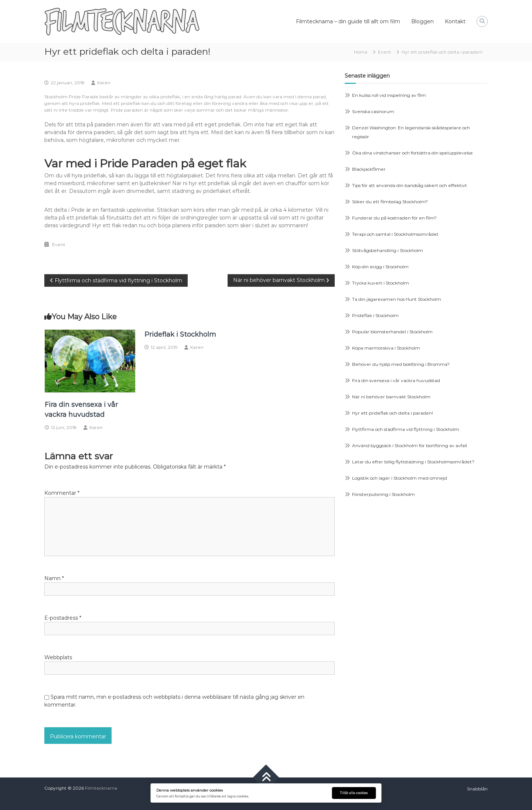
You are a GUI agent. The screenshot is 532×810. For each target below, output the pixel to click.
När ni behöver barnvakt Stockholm (391, 397)
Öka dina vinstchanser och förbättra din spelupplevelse (412, 153)
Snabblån (477, 789)
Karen (104, 83)
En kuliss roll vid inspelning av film (389, 95)
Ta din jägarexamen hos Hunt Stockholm (397, 299)
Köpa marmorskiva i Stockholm (386, 348)
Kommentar (62, 493)
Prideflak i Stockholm (180, 334)
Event (385, 52)
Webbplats (58, 657)
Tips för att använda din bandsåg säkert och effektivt (410, 185)
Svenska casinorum (373, 111)
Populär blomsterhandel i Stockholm (392, 332)
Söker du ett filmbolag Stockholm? (390, 202)
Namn (54, 578)
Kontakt (455, 21)
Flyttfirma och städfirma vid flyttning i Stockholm (406, 429)
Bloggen (422, 21)
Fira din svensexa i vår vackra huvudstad (396, 380)
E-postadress (63, 618)
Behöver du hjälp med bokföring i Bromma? (401, 364)
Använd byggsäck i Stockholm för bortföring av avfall (410, 445)
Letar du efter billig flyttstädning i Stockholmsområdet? (413, 462)
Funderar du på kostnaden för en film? (394, 218)
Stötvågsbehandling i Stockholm (388, 250)
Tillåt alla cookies (354, 793)
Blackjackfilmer (369, 169)
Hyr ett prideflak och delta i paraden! (393, 413)
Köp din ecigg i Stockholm (380, 267)
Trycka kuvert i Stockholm (381, 283)
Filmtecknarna (101, 788)
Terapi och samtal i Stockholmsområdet (395, 234)
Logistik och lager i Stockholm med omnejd (400, 478)
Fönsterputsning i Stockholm (383, 494)
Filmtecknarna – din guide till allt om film (348, 21)
